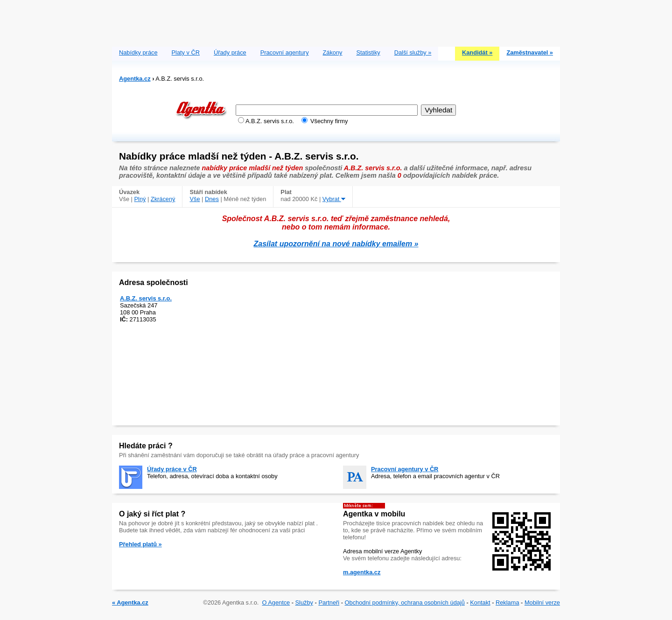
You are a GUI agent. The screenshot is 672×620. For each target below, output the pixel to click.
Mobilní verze (542, 603)
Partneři (329, 603)
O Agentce (276, 603)
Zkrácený (163, 199)
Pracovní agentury (285, 52)
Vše (195, 199)
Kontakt (480, 603)
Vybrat (334, 199)
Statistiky (368, 52)
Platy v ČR (186, 52)
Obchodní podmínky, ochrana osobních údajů (405, 603)
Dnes (212, 199)
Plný (140, 199)
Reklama (507, 603)
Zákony (333, 52)
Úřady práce (230, 52)
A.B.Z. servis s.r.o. (146, 298)
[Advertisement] (336, 21)
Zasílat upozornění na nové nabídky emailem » (336, 244)
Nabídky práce (138, 52)
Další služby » (413, 52)
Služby (304, 603)
